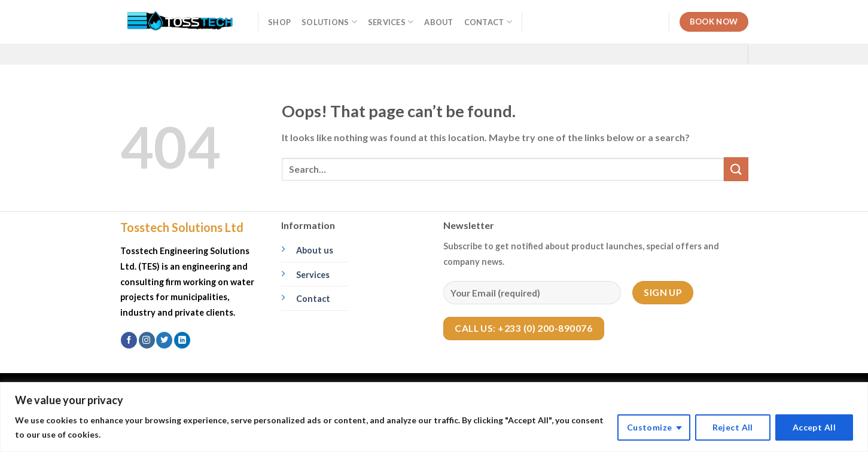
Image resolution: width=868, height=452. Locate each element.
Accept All (814, 427)
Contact (488, 22)
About (438, 22)
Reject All (733, 427)
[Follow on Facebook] (129, 340)
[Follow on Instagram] (147, 340)
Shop (279, 22)
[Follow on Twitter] (164, 340)
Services (391, 22)
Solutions (329, 22)
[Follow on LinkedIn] (182, 340)
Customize (650, 427)
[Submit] (736, 169)
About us (315, 250)
